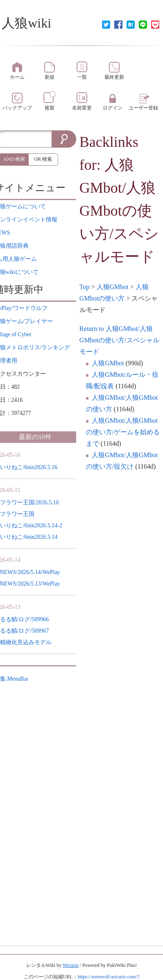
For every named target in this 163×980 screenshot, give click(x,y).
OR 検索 (43, 159)
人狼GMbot (113, 287)
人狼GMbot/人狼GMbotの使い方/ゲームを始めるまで (123, 432)
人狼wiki (26, 23)
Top (85, 287)
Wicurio (71, 965)
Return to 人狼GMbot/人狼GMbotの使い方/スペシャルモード (119, 340)
